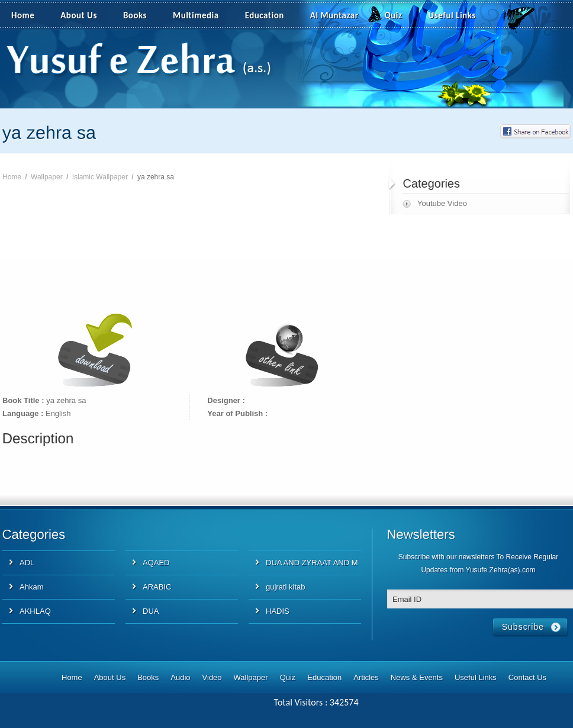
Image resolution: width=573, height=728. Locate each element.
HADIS (278, 611)
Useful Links (452, 15)
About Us (79, 15)
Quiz (394, 15)
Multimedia (202, 16)
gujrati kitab (285, 587)
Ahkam (31, 587)
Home (23, 15)
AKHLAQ (35, 611)
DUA (151, 611)
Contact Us (527, 677)
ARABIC (157, 587)
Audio (180, 677)
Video (212, 677)
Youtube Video (442, 203)
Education (265, 15)
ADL (27, 563)
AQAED (156, 563)
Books (135, 15)
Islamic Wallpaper (100, 177)
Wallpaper (47, 177)
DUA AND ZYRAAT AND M (312, 563)
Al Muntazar (334, 15)
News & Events (417, 677)
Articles (366, 677)
